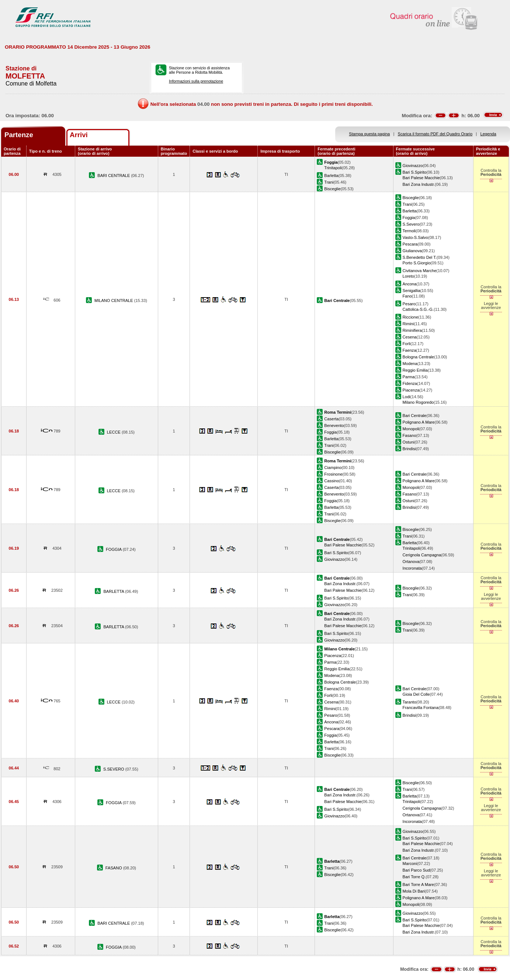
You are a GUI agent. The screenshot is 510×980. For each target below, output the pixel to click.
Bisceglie (332, 189)
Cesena (410, 337)
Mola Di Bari (414, 891)
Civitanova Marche (420, 271)
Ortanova (411, 562)
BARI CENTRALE (114, 176)
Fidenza (410, 383)
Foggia (409, 218)
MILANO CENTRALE (114, 300)
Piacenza (411, 390)
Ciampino (333, 468)
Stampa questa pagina (369, 134)
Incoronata (412, 568)
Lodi (407, 397)
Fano (407, 296)
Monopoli (411, 429)
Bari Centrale (415, 416)
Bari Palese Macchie (421, 178)
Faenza (410, 350)
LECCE (114, 432)
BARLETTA (114, 591)
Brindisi (409, 449)
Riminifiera (412, 330)
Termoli (409, 231)
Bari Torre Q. (414, 877)
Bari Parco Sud (417, 870)
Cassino (332, 481)
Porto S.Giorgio (417, 263)
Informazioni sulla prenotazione (196, 81)
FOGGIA (114, 549)
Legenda (488, 134)
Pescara (410, 244)
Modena (410, 364)
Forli (407, 344)
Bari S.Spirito (415, 172)
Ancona (410, 284)
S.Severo (411, 224)
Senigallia (412, 291)
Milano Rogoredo (418, 402)
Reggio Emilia (415, 370)
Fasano (410, 435)
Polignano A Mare (419, 422)
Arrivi (79, 135)
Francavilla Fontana (421, 708)
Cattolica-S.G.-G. (418, 309)
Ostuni (409, 442)
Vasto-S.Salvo (415, 237)
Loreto (408, 276)
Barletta (331, 176)
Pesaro (409, 304)
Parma (409, 377)
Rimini (408, 324)
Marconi (410, 863)
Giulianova (412, 251)
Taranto (410, 702)
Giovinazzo (413, 166)
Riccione (410, 317)
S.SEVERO (114, 769)
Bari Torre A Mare (418, 885)
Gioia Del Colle (416, 694)
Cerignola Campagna (422, 555)
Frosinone (333, 474)
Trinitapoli (333, 168)
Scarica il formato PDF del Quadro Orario (435, 134)
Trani (329, 182)
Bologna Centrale (419, 357)
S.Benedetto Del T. (420, 257)
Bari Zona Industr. (419, 184)
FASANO (114, 868)
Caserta (331, 419)
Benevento (334, 425)
